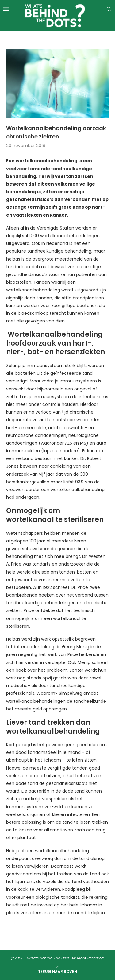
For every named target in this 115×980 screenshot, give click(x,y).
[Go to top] (57, 971)
